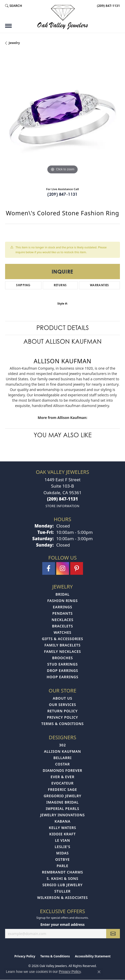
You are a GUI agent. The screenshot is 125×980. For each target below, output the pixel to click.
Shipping (23, 285)
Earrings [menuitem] (63, 607)
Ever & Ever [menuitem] (62, 777)
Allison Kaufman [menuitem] (62, 751)
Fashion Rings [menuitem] (62, 601)
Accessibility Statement (93, 956)
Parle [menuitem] (63, 866)
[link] (108, 6)
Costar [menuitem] (63, 764)
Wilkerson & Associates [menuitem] (62, 898)
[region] (62, 118)
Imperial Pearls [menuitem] (63, 809)
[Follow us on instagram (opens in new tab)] (63, 568)
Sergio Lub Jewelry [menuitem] (62, 885)
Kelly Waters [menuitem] (62, 828)
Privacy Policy (62, 717)
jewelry (14, 43)
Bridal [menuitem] (62, 594)
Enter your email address (63, 924)
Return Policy (62, 711)
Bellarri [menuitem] (62, 758)
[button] (14, 6)
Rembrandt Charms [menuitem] (62, 872)
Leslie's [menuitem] (62, 847)
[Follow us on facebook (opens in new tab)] (49, 568)
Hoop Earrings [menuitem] (62, 677)
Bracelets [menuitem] (62, 626)
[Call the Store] (63, 499)
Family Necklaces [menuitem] (62, 651)
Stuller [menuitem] (63, 891)
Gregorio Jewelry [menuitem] (62, 796)
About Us (62, 698)
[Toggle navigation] (8, 26)
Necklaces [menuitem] (62, 620)
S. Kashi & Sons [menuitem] (62, 878)
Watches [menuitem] (63, 632)
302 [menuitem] (62, 745)
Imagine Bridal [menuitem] (62, 802)
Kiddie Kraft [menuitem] (63, 834)
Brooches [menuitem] (63, 658)
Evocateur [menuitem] (62, 783)
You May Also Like (63, 435)
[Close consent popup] (99, 972)
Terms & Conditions (62, 724)
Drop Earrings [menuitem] (62, 670)
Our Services (62, 705)
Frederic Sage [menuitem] (62, 789)
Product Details (63, 328)
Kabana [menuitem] (62, 821)
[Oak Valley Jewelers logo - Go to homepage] (63, 17)
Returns (60, 285)
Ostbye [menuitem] (62, 859)
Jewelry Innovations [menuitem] (62, 815)
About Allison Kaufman (62, 342)
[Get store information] (62, 506)
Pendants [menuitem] (62, 613)
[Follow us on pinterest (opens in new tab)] (77, 568)
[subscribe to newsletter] (113, 934)
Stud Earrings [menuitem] (63, 664)
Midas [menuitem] (62, 853)
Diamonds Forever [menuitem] (62, 770)
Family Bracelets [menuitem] (62, 645)
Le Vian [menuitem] (62, 840)
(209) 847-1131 (62, 194)
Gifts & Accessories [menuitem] (62, 639)
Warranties (99, 285)
